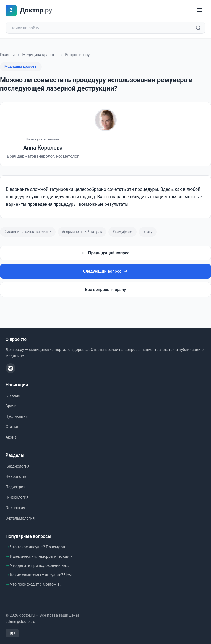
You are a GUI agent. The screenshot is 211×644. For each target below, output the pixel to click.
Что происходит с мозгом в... (36, 584)
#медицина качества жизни (28, 232)
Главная (7, 55)
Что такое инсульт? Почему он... (39, 547)
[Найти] (198, 28)
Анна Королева (43, 148)
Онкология (15, 508)
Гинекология (17, 497)
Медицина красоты (40, 55)
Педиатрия (15, 487)
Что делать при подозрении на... (39, 565)
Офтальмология (20, 518)
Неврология (16, 476)
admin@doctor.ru (20, 622)
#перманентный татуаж (82, 232)
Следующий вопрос (105, 271)
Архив (11, 437)
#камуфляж (123, 232)
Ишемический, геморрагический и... (43, 556)
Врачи (11, 406)
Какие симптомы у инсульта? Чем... (42, 575)
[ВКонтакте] (11, 368)
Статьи (12, 427)
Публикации (17, 416)
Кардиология (17, 466)
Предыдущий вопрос (105, 253)
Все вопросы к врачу (106, 290)
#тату (148, 232)
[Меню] (200, 10)
